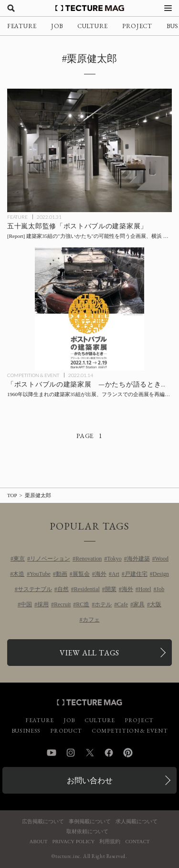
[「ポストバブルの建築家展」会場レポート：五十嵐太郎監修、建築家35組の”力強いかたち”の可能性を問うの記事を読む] (89, 150)
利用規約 (110, 842)
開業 (111, 589)
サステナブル (35, 589)
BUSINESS (26, 731)
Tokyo (114, 559)
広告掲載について (43, 822)
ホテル (103, 604)
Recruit (62, 604)
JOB (57, 26)
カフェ (91, 620)
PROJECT (137, 26)
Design (161, 574)
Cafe (122, 604)
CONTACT (137, 842)
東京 (19, 559)
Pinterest (128, 753)
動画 (62, 574)
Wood (162, 559)
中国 (26, 604)
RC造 (83, 604)
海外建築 (138, 559)
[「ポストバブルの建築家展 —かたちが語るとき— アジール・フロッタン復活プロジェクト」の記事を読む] (89, 309)
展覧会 (81, 574)
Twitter (90, 753)
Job (161, 589)
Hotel (145, 589)
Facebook (109, 753)
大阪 (156, 604)
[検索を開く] (11, 8)
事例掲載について (90, 822)
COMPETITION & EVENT (33, 375)
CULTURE (93, 26)
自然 (63, 589)
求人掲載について (137, 822)
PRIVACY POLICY (73, 842)
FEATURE (22, 26)
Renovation (89, 559)
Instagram (71, 753)
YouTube (40, 574)
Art (116, 574)
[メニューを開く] (168, 8)
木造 (19, 574)
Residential (87, 589)
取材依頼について (87, 832)
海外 (101, 574)
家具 (139, 604)
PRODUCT (66, 731)
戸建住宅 (136, 574)
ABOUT (39, 842)
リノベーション (50, 559)
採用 (43, 604)
